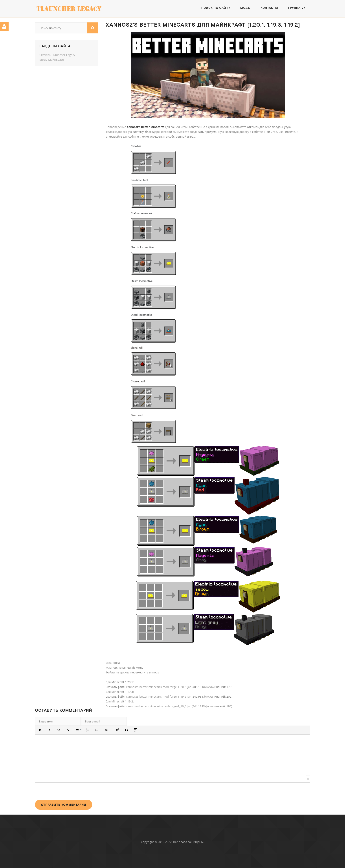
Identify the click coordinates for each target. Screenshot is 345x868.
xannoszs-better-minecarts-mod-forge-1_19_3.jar (159, 697)
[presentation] (68, 791)
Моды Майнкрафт (52, 60)
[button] (40, 730)
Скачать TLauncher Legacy (57, 55)
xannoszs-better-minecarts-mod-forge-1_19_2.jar (159, 706)
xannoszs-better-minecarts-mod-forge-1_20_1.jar (159, 687)
